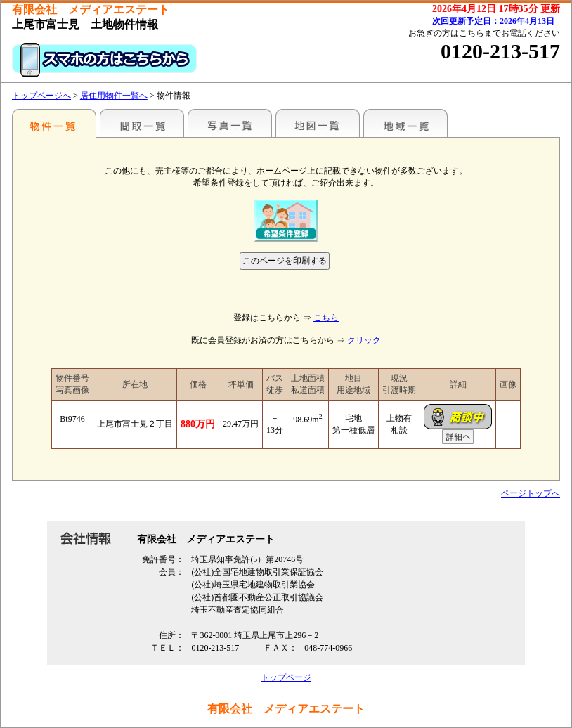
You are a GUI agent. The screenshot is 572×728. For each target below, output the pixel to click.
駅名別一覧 (54, 123)
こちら (326, 318)
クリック (364, 340)
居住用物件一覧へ (114, 96)
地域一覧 (405, 123)
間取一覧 (142, 123)
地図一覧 (318, 123)
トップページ (286, 677)
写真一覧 (230, 123)
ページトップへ (531, 493)
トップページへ (41, 96)
